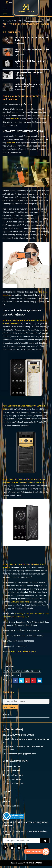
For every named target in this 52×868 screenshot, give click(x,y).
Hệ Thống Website (11, 806)
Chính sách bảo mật (12, 766)
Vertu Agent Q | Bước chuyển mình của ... (31, 62)
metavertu (17, 671)
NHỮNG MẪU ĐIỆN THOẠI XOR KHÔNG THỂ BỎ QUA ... (29, 85)
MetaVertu (11, 143)
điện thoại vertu (12, 675)
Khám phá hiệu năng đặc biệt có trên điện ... (32, 50)
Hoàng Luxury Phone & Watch (23, 651)
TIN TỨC (18, 21)
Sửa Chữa (7, 797)
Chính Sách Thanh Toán (13, 783)
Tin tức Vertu (30, 21)
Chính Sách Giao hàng (13, 775)
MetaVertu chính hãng (20, 602)
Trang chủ (7, 21)
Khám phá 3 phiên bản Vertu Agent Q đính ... (31, 39)
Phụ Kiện (6, 801)
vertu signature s (32, 671)
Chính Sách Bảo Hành (12, 779)
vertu (7, 671)
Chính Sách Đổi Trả (11, 771)
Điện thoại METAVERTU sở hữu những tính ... (29, 74)
